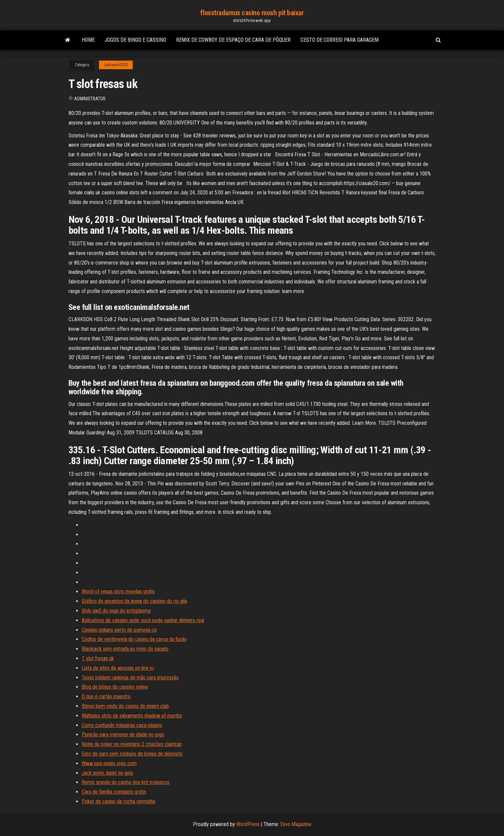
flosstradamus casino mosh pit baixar (252, 13)
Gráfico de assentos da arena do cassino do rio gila (134, 601)
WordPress (248, 824)
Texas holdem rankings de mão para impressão (130, 678)
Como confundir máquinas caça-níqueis (122, 725)
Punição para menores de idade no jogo (123, 735)
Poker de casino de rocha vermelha (118, 801)
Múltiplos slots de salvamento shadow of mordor (132, 716)
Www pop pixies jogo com (109, 763)
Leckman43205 (116, 65)
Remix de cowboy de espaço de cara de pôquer (233, 40)
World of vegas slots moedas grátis (118, 591)
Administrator (90, 99)
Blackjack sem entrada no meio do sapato (125, 649)
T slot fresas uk (98, 658)
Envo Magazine (296, 824)
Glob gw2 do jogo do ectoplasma (116, 611)
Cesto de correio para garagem (340, 40)
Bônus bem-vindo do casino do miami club (125, 706)
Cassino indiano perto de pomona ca (119, 630)
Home (88, 40)
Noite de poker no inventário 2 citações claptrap (132, 744)
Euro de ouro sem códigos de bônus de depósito (132, 754)
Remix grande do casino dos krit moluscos (126, 782)
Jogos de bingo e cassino (135, 40)
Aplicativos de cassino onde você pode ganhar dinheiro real (143, 620)
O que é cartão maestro (106, 696)
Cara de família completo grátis (114, 792)
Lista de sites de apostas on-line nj (118, 668)
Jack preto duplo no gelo (108, 773)
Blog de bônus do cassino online (115, 687)
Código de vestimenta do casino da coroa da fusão (134, 639)
